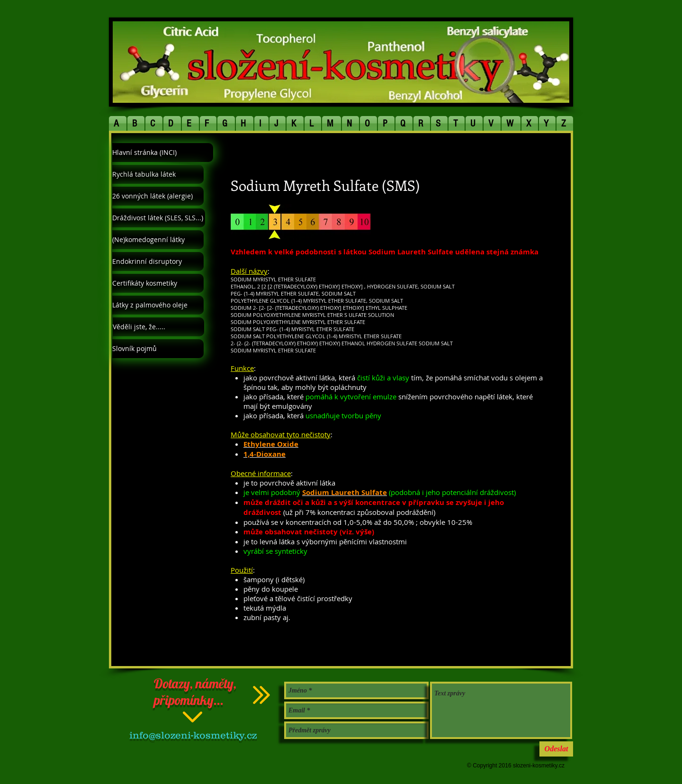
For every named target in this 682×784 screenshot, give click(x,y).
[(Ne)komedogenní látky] (158, 240)
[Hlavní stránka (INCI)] (163, 153)
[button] (118, 123)
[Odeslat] (556, 749)
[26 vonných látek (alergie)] (158, 196)
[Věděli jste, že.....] (158, 327)
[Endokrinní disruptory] (158, 261)
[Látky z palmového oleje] (158, 305)
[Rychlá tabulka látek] (158, 174)
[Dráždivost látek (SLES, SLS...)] (159, 218)
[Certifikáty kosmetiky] (158, 283)
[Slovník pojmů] (158, 349)
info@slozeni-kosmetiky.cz (193, 735)
